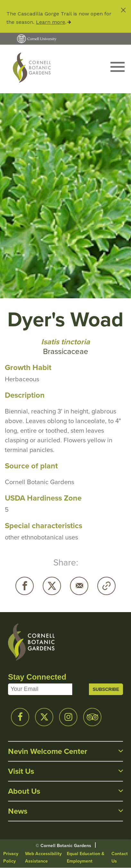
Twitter (52, 586)
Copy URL (106, 586)
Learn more (51, 22)
